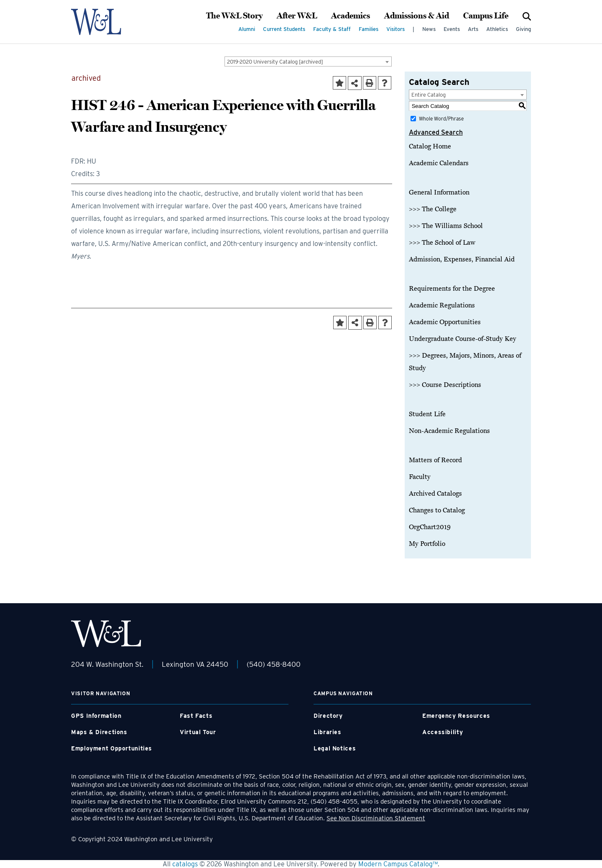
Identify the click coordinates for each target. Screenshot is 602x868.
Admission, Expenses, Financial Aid (462, 259)
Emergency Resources (456, 716)
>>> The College (433, 209)
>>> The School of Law (442, 243)
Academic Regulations (442, 305)
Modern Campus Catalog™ (398, 864)
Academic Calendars (439, 163)
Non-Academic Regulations (449, 431)
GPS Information (96, 716)
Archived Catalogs (435, 494)
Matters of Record (435, 460)
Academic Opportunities (445, 322)
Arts (473, 29)
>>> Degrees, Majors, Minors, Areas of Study (465, 362)
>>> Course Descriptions (445, 385)
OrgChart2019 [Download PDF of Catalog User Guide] (430, 527)
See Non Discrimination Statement (376, 818)
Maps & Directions (99, 732)
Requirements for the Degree (452, 289)
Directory (328, 716)
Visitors (395, 29)
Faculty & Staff (332, 29)
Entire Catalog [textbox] (429, 95)
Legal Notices (335, 748)
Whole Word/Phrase (441, 119)
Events (452, 29)
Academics (351, 16)
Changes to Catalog (437, 510)
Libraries (328, 732)
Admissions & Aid (417, 16)
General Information (439, 192)
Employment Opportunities (112, 748)
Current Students (284, 29)
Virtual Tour (198, 732)
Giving (523, 29)
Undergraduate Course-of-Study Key (463, 339)
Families (369, 29)
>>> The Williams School (446, 226)
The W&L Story (234, 16)
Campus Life (486, 16)
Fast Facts (196, 716)
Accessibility (443, 732)
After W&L (297, 16)
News (429, 29)
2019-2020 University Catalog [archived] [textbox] (275, 62)
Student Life (427, 414)
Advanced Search (436, 132)
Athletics (497, 29)
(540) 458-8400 (274, 664)
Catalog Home (430, 146)
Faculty (420, 477)
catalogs (185, 864)
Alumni (247, 29)
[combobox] (308, 61)
